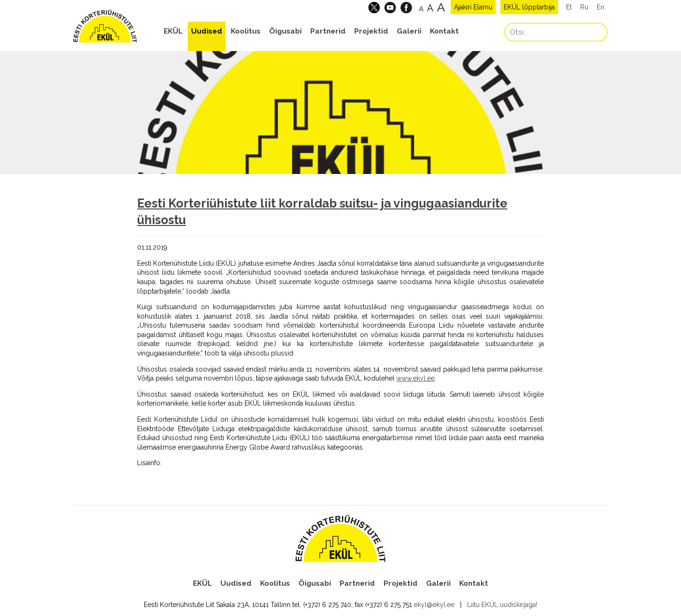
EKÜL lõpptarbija (529, 7)
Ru (584, 7)
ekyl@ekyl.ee (434, 605)
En (601, 7)
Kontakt (444, 31)
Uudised (207, 31)
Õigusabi (285, 31)
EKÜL (173, 31)
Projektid (371, 31)
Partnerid (328, 31)
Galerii (409, 31)
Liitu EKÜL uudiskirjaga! (502, 605)
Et (569, 7)
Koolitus (246, 31)
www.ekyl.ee (415, 378)
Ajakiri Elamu (473, 7)
